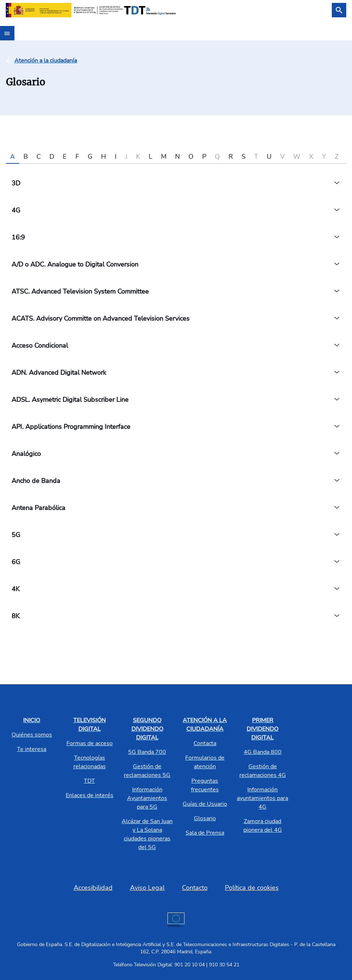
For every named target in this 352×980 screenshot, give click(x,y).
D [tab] (52, 157)
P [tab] (204, 157)
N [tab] (177, 157)
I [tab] (116, 157)
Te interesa (32, 749)
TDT (89, 781)
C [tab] (39, 157)
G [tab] (90, 157)
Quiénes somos (32, 735)
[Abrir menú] (7, 33)
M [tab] (164, 157)
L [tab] (151, 157)
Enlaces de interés (90, 795)
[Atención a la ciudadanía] (46, 61)
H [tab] (104, 157)
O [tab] (191, 157)
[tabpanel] (176, 399)
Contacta (205, 743)
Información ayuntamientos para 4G (262, 798)
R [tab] (231, 157)
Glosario (205, 818)
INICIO (32, 720)
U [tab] (269, 157)
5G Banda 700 (147, 752)
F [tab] (77, 157)
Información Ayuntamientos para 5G (147, 798)
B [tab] (26, 157)
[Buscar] (339, 10)
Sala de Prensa (205, 833)
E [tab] (65, 157)
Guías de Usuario (205, 804)
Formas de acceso (90, 743)
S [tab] (244, 157)
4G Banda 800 (263, 752)
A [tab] (12, 157)
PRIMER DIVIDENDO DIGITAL (262, 729)
